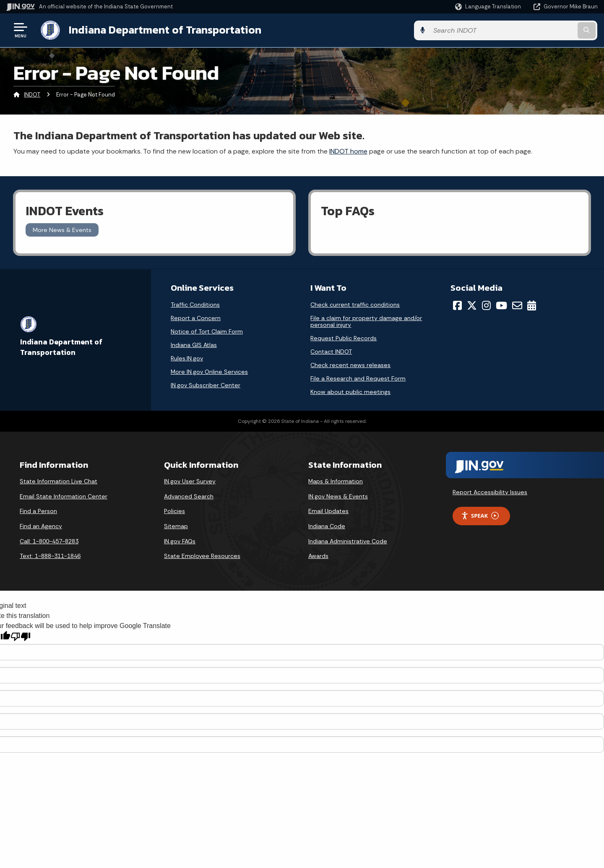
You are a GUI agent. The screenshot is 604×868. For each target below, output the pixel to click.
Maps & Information (336, 481)
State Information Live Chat (59, 481)
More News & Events (62, 229)
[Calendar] (532, 305)
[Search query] (529, 30)
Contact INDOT (331, 351)
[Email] (517, 305)
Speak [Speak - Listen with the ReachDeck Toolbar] (480, 515)
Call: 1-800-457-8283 (49, 540)
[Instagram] (486, 305)
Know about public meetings (350, 391)
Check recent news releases (350, 365)
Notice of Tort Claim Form (207, 331)
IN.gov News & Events (338, 496)
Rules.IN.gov (187, 358)
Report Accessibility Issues (490, 492)
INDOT (32, 94)
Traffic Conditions (195, 304)
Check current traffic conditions (355, 304)
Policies (174, 511)
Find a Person (38, 511)
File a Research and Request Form (358, 378)
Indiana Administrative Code (348, 540)
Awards (318, 555)
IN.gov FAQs (180, 540)
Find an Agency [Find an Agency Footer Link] (41, 526)
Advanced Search (189, 496)
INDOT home (348, 150)
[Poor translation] (21, 636)
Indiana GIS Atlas (194, 344)
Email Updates (328, 511)
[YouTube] (501, 305)
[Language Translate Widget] (489, 7)
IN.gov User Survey (190, 481)
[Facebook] (457, 305)
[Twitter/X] (472, 305)
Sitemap (176, 526)
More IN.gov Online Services (209, 371)
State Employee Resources (202, 555)
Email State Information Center (64, 496)
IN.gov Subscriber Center (206, 385)
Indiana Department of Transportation (164, 30)
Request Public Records (344, 338)
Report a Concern (196, 318)
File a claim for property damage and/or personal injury (366, 321)
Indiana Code (327, 526)
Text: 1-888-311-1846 (50, 555)
